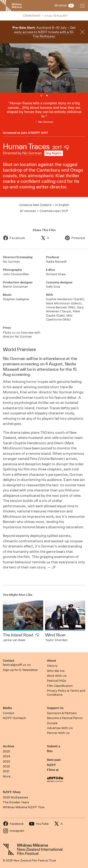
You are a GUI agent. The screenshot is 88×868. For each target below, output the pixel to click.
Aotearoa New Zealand (35, 205)
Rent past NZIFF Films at (54, 765)
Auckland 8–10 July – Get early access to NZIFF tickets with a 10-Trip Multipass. (44, 32)
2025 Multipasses (15, 797)
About (52, 661)
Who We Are (56, 671)
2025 (6, 751)
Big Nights (54, 153)
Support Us (55, 708)
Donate (52, 723)
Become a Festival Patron (65, 718)
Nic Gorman (32, 153)
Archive (8, 746)
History (52, 666)
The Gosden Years (16, 802)
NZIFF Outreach (14, 718)
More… (8, 776)
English (64, 205)
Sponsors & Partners (62, 713)
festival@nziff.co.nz (17, 665)
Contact (9, 661)
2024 (7, 756)
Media (7, 708)
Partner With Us (58, 733)
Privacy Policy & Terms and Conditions (66, 693)
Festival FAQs (57, 681)
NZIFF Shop (12, 792)
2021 (6, 771)
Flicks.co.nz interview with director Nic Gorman (22, 335)
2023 (6, 761)
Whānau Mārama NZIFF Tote (24, 807)
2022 (6, 766)
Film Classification (60, 686)
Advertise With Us (60, 728)
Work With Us (57, 676)
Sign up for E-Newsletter (20, 670)
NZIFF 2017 (40, 133)
